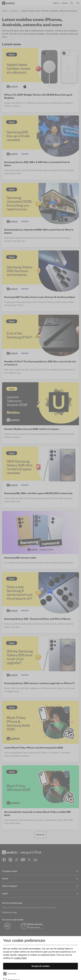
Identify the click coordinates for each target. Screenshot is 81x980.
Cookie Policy (20, 958)
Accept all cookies (40, 966)
